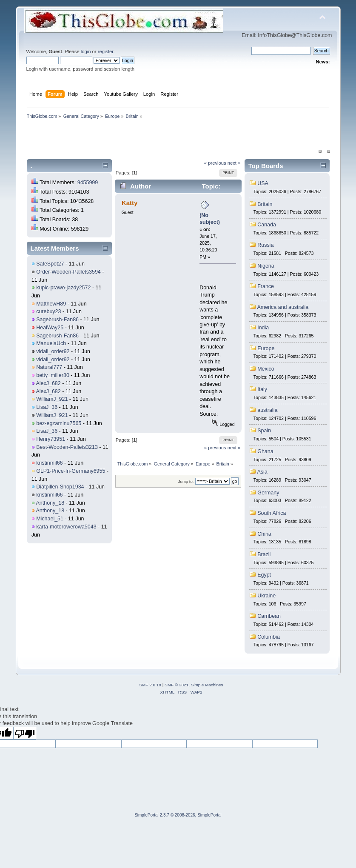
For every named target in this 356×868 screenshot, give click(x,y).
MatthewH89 (51, 304)
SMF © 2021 (177, 685)
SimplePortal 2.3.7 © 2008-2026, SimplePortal (178, 815)
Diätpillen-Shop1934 (60, 487)
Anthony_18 (50, 503)
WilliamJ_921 (52, 399)
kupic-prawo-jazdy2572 (63, 288)
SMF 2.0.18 (150, 685)
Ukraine (266, 596)
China (264, 534)
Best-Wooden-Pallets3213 (67, 447)
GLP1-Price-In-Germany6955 (71, 471)
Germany (268, 493)
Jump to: (186, 481)
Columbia (269, 637)
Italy (262, 389)
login (86, 51)
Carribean (269, 616)
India (263, 328)
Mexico (266, 369)
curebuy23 (48, 311)
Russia (265, 245)
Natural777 (49, 367)
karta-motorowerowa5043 (66, 527)
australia (267, 410)
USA (263, 183)
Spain (264, 431)
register (106, 51)
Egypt (264, 575)
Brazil (264, 554)
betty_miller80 (53, 375)
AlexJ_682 (48, 383)
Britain (265, 204)
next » (234, 163)
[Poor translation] (25, 733)
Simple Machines (207, 685)
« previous (215, 163)
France (266, 286)
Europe (266, 348)
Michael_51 (50, 519)
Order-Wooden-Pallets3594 (68, 272)
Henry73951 (51, 439)
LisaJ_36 (47, 407)
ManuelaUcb (51, 343)
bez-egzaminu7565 (59, 423)
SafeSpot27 (50, 264)
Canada (267, 225)
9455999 (88, 183)
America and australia (283, 307)
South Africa (272, 513)
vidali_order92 (53, 351)
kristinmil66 (49, 463)
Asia (262, 472)
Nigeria (266, 266)
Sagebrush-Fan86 (57, 320)
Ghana (265, 451)
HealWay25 (50, 328)
